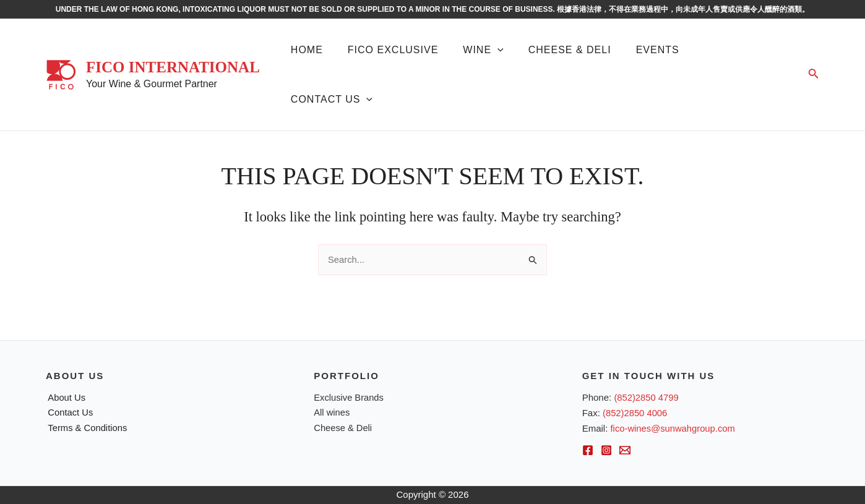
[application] (497, 50)
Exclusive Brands (349, 397)
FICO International (173, 67)
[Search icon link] (814, 75)
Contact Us (69, 413)
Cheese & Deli (343, 428)
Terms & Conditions (86, 428)
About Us (65, 397)
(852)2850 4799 (647, 397)
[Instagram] (606, 451)
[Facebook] (588, 451)
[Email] (625, 451)
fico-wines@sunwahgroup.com (674, 428)
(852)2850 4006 (635, 413)
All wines (332, 413)
